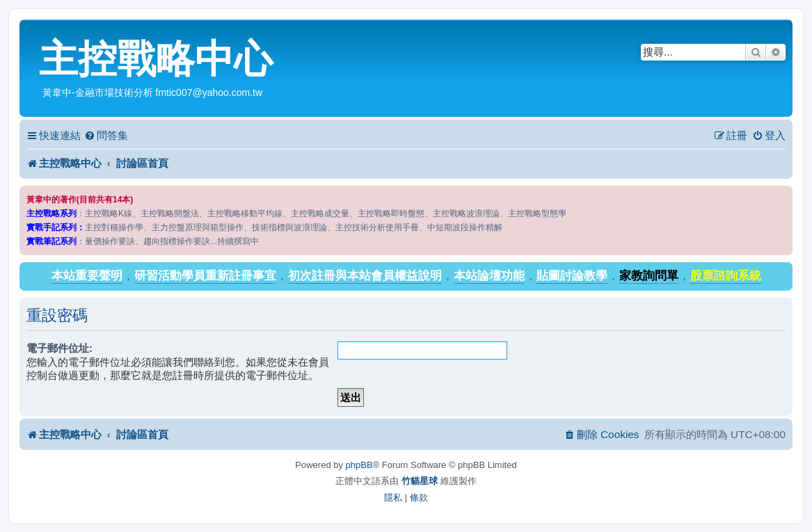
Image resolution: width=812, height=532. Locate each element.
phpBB (359, 465)
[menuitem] (106, 136)
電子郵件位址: (59, 348)
